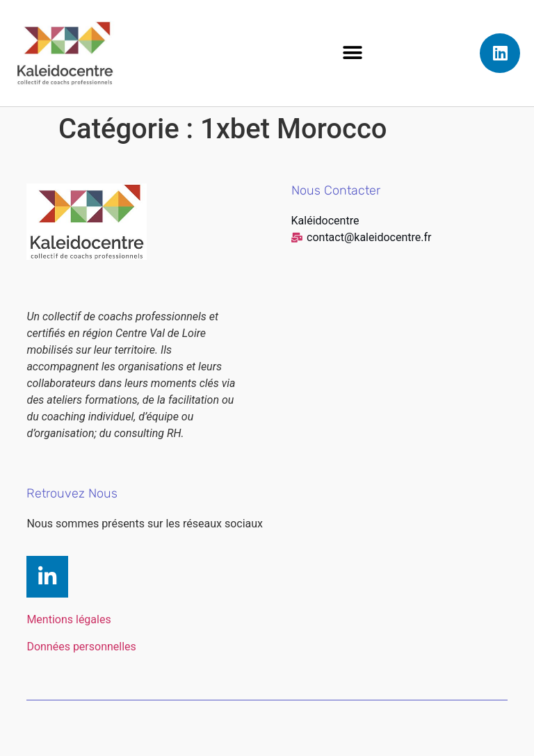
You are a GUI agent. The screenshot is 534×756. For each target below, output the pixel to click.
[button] (353, 53)
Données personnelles (81, 647)
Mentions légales (68, 619)
